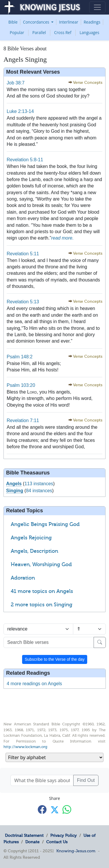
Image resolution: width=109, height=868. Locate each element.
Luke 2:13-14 (20, 111)
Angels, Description (34, 551)
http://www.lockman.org (25, 747)
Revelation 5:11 (23, 254)
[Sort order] (90, 629)
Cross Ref (63, 32)
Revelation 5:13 (23, 302)
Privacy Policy (64, 835)
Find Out (86, 780)
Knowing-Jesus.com (76, 851)
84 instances (39, 491)
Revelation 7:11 (23, 420)
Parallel (39, 32)
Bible (13, 22)
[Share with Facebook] (42, 809)
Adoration (23, 578)
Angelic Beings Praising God (45, 524)
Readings (92, 22)
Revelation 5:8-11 (25, 160)
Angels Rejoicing (31, 538)
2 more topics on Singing (42, 605)
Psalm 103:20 (21, 385)
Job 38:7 (16, 83)
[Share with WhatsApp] (67, 809)
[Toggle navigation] (97, 7)
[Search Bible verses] (49, 642)
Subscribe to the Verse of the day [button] (55, 659)
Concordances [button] (37, 22)
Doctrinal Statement (24, 835)
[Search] (100, 642)
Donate (32, 842)
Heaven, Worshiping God (41, 564)
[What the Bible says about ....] (42, 780)
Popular (17, 32)
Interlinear (69, 22)
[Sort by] (38, 629)
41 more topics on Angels (42, 591)
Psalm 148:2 (20, 357)
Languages (90, 32)
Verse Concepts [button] (88, 83)
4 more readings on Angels (34, 684)
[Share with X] (55, 810)
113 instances (39, 484)
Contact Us (57, 842)
